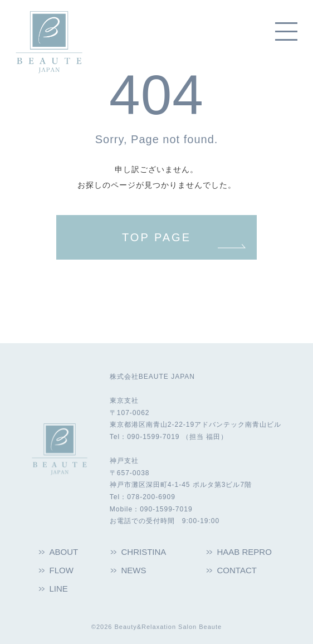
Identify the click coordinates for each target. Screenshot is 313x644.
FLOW (62, 570)
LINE (59, 589)
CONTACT (237, 570)
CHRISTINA (144, 552)
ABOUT (64, 552)
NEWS (134, 570)
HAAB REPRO (244, 552)
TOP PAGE (156, 237)
